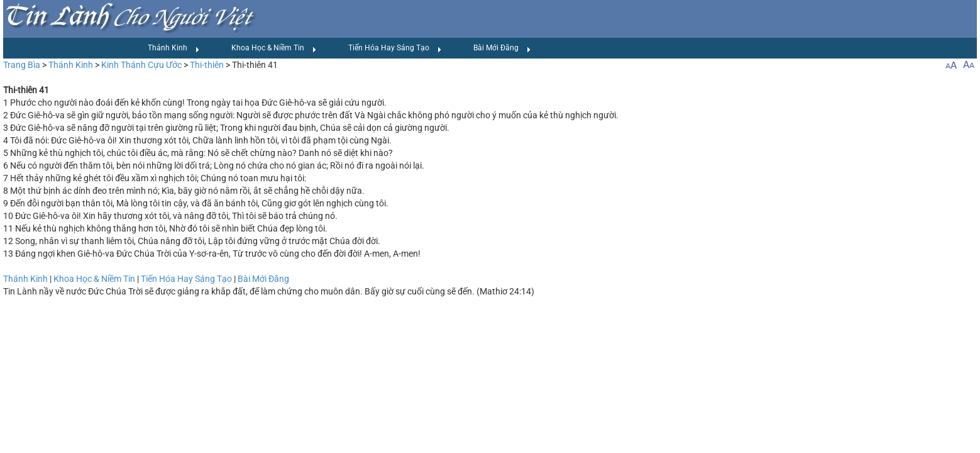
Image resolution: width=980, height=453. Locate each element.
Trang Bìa (22, 65)
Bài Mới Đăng (502, 48)
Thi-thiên (207, 65)
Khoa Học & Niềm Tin (274, 48)
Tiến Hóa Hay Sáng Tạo (395, 48)
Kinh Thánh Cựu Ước (141, 65)
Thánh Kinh (174, 48)
